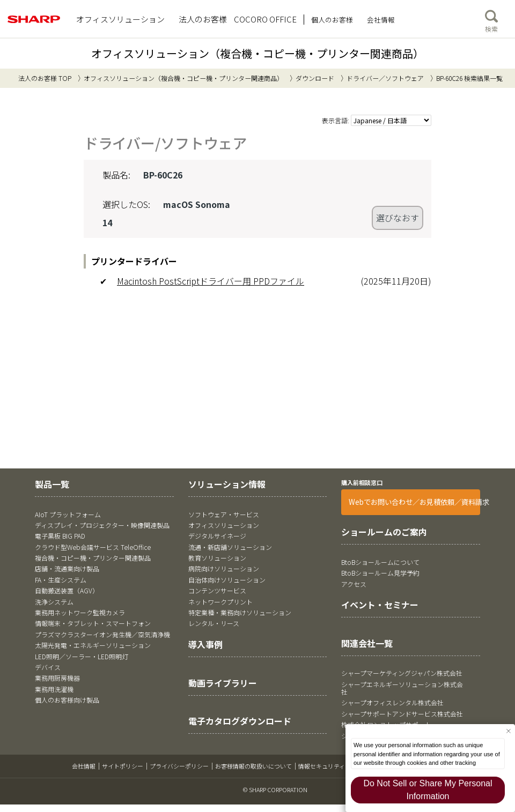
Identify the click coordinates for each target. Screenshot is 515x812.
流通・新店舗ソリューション (230, 546)
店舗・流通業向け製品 (67, 568)
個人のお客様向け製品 (67, 700)
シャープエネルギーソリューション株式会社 (402, 687)
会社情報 (84, 766)
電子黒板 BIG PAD (60, 536)
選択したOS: (126, 204)
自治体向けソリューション (227, 579)
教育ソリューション (217, 558)
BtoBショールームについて (380, 561)
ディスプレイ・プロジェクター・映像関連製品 (102, 525)
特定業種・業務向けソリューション (240, 612)
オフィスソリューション (224, 525)
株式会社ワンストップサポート (386, 724)
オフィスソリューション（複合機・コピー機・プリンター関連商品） (257, 53)
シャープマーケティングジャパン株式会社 (402, 673)
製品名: (116, 175)
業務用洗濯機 (54, 688)
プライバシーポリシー (179, 766)
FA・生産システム (61, 579)
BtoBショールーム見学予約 (380, 573)
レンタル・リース (214, 623)
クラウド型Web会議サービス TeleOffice (93, 546)
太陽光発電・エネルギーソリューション (93, 645)
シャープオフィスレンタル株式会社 (392, 702)
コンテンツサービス (217, 590)
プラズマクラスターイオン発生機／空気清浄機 (102, 634)
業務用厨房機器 (57, 678)
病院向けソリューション (224, 568)
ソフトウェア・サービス (224, 514)
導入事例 (205, 644)
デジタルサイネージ (217, 536)
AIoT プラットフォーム (68, 514)
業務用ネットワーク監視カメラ (80, 612)
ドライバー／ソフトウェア (385, 78)
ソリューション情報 (227, 484)
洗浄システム (54, 601)
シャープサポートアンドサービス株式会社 (402, 713)
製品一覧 (52, 484)
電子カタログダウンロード (240, 721)
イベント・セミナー (380, 605)
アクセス (354, 583)
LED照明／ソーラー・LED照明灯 (82, 656)
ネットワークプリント (220, 601)
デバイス (48, 667)
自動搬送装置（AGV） (67, 590)
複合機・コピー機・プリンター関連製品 (93, 558)
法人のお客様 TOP (45, 78)
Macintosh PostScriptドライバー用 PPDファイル (211, 281)
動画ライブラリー (223, 682)
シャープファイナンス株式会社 (386, 735)
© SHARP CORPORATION (275, 789)
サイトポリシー (123, 766)
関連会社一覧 (367, 643)
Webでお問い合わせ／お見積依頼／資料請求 (414, 502)
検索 (491, 19)
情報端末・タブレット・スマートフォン (93, 623)
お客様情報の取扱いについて (253, 766)
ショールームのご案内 (384, 532)
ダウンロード (315, 78)
